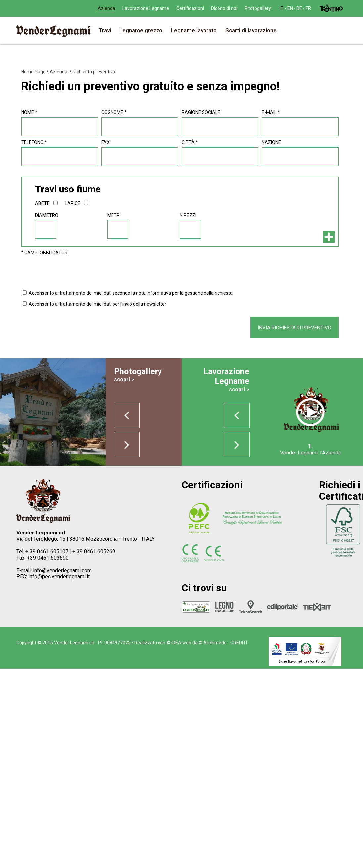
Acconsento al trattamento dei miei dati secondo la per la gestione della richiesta (131, 293)
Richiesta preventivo (94, 72)
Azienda (145, 8)
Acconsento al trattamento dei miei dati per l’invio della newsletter (98, 304)
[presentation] (71, 271)
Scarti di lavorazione (251, 30)
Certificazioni (228, 8)
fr (128, 8)
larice (73, 203)
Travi (105, 30)
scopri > (124, 380)
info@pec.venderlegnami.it (59, 577)
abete (42, 203)
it (101, 8)
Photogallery (296, 8)
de (119, 8)
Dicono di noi (263, 8)
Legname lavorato (194, 30)
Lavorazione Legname (184, 8)
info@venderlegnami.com (62, 570)
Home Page (33, 72)
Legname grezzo (141, 30)
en (109, 8)
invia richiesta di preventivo (295, 328)
